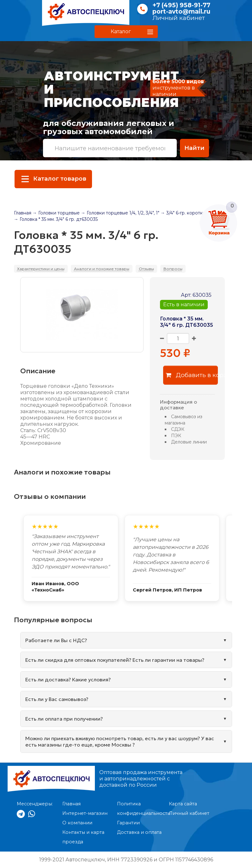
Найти (194, 148)
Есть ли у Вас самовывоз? (57, 699)
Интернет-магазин (85, 813)
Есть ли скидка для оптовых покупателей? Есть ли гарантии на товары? (115, 660)
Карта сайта (183, 804)
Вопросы (173, 269)
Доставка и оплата (139, 832)
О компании (77, 823)
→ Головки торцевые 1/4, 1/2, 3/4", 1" (120, 213)
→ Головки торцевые (56, 213)
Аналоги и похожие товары (102, 269)
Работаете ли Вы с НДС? (56, 640)
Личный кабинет (179, 18)
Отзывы (146, 269)
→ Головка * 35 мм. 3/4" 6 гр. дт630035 (56, 219)
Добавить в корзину (192, 375)
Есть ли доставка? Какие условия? (68, 679)
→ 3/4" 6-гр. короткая (184, 213)
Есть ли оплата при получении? (64, 719)
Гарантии (128, 823)
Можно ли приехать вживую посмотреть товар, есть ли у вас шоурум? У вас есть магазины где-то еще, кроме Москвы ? (120, 741)
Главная (23, 213)
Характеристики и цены (41, 269)
